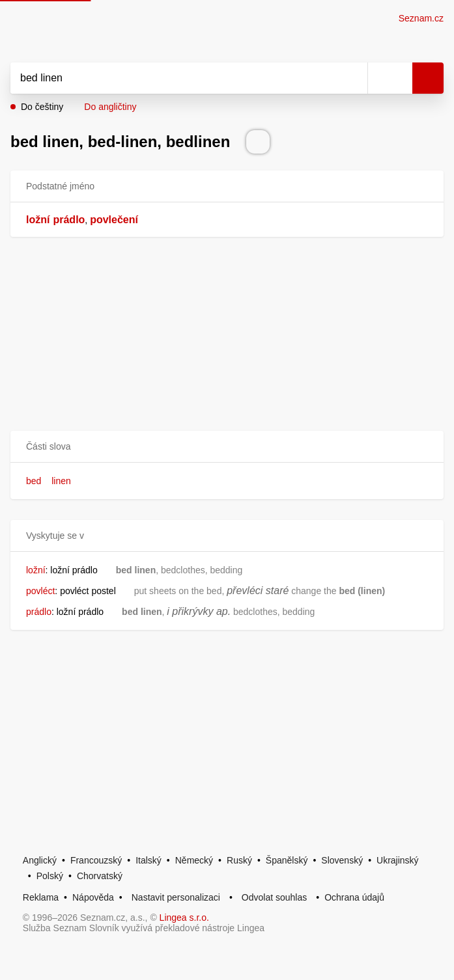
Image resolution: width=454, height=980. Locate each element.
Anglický (40, 860)
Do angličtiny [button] (110, 107)
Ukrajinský (398, 860)
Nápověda (93, 897)
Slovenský (342, 860)
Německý (194, 860)
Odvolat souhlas (274, 897)
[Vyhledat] (175, 78)
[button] (227, 447)
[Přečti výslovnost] (258, 142)
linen (61, 481)
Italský (149, 860)
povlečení (114, 220)
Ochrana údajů (354, 897)
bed (34, 481)
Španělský (287, 860)
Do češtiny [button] (42, 107)
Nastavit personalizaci (176, 897)
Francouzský (96, 860)
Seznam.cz (421, 18)
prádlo (69, 220)
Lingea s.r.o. (184, 918)
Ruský (239, 860)
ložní (38, 220)
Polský (50, 876)
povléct (40, 591)
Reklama (41, 897)
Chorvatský (100, 876)
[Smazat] (353, 78)
